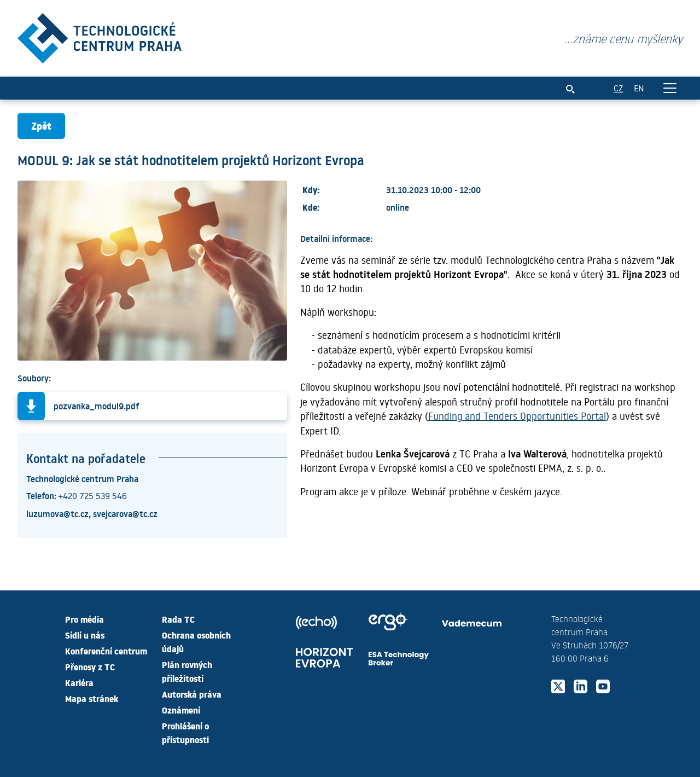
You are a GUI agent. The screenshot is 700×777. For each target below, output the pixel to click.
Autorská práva (192, 694)
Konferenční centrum (106, 651)
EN (639, 88)
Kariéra (79, 682)
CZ (618, 88)
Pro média (84, 619)
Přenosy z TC (90, 666)
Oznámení (181, 710)
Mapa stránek (92, 698)
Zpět (41, 126)
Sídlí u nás (85, 635)
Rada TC (178, 619)
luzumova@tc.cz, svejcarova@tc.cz (92, 513)
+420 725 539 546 (93, 495)
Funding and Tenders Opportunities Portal (517, 416)
